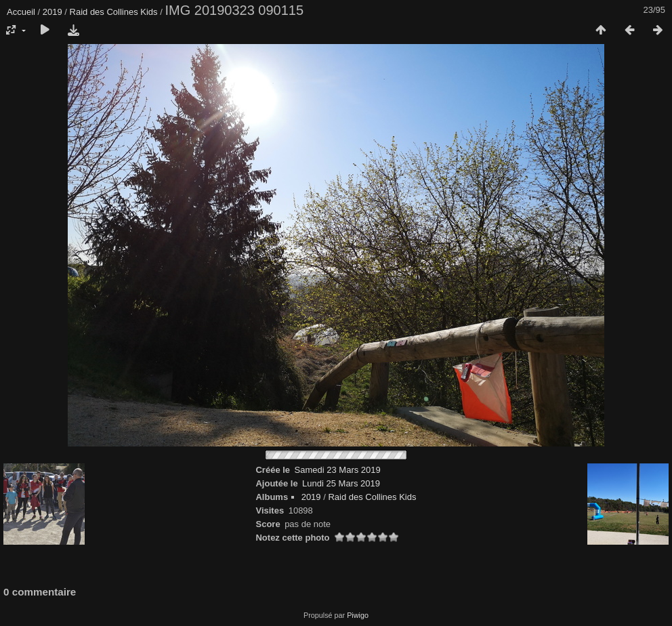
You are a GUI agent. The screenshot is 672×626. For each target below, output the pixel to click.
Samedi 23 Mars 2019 (338, 470)
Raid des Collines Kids (114, 12)
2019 (52, 12)
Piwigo (358, 615)
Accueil (21, 12)
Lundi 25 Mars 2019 (341, 483)
